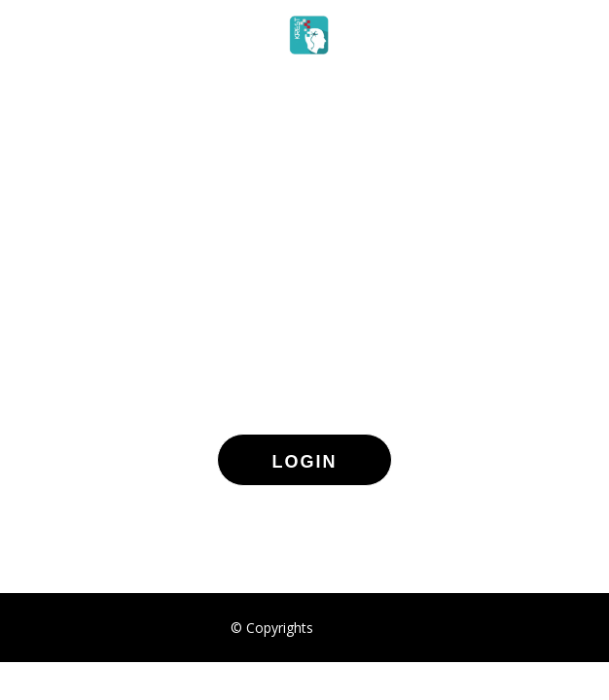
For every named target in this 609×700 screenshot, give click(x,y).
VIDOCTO (348, 628)
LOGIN (305, 462)
